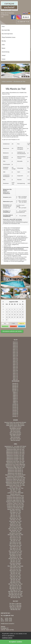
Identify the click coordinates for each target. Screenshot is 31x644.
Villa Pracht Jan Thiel (15, 569)
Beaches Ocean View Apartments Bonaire (15, 422)
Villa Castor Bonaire (15, 431)
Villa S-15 (15, 374)
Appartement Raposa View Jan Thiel (15, 479)
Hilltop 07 (15, 400)
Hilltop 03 (15, 395)
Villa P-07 (15, 361)
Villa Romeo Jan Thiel (15, 575)
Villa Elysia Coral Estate (15, 533)
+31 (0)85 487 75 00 (23, 22)
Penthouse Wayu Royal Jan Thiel (15, 505)
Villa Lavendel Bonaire (15, 433)
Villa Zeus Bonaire (15, 440)
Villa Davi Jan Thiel (15, 532)
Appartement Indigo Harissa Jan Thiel (15, 466)
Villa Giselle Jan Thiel (15, 539)
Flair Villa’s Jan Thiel (15, 490)
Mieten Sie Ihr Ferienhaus (7, 13)
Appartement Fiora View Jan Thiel (15, 463)
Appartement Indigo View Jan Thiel (15, 467)
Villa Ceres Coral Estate (15, 527)
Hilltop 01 (15, 392)
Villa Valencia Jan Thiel (15, 587)
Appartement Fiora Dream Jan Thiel (15, 461)
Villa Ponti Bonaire (15, 437)
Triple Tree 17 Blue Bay (15, 607)
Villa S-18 (15, 376)
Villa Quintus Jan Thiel (15, 571)
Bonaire (4, 48)
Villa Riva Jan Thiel (15, 574)
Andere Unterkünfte (7, 81)
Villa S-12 (15, 372)
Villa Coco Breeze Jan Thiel (15, 529)
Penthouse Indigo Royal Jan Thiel (15, 500)
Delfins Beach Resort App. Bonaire (15, 424)
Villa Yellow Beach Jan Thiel (15, 596)
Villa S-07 (15, 369)
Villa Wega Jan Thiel (15, 590)
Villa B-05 (15, 348)
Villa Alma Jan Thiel (15, 515)
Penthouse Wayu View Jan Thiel (15, 506)
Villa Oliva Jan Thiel (15, 565)
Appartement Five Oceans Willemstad (15, 464)
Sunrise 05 (15, 407)
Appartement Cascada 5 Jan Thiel (15, 457)
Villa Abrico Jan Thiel (15, 511)
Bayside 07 (15, 388)
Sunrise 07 (15, 410)
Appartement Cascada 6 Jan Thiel (15, 458)
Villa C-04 (15, 353)
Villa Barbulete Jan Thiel (15, 521)
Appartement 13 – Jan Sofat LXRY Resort (15, 446)
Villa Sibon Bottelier (15, 581)
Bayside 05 (15, 386)
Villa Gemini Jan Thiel (15, 538)
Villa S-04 (15, 366)
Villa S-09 (15, 370)
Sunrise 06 (15, 409)
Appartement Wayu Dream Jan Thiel (15, 485)
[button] (20, 77)
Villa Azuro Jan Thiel (15, 517)
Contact (4, 59)
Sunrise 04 (15, 406)
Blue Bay (4, 41)
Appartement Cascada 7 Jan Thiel (15, 460)
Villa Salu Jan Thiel (15, 580)
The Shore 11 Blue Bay (15, 604)
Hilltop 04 (15, 397)
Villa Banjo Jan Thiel (15, 520)
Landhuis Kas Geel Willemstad (15, 493)
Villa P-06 (15, 360)
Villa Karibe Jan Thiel (15, 547)
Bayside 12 (15, 391)
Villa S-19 (15, 378)
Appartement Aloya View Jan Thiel (15, 449)
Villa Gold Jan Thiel (15, 541)
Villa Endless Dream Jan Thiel (15, 535)
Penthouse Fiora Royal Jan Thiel (15, 499)
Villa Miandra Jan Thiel (19, 81)
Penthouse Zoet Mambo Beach (15, 508)
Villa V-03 (15, 379)
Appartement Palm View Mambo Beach (15, 475)
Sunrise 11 (15, 416)
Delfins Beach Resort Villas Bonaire (15, 425)
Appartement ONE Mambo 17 (15, 469)
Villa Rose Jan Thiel (15, 577)
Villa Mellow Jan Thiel (15, 556)
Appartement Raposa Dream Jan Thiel (15, 478)
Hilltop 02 (15, 394)
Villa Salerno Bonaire (15, 439)
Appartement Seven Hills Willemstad (15, 481)
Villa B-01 (15, 342)
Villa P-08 (15, 363)
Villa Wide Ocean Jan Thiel (15, 593)
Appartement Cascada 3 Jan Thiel (15, 455)
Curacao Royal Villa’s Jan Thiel (15, 488)
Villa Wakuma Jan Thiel (15, 589)
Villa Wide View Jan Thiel (15, 595)
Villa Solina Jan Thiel (15, 583)
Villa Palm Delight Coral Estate (15, 566)
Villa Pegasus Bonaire (15, 434)
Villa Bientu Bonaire (15, 430)
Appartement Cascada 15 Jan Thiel (15, 454)
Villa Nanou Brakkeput (15, 563)
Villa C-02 (15, 351)
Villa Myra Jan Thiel (15, 562)
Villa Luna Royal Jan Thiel (15, 551)
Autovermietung (6, 52)
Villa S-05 (15, 368)
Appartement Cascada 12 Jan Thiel (15, 452)
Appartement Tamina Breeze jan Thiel (15, 482)
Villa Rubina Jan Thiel (15, 578)
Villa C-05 (15, 354)
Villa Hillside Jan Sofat (15, 542)
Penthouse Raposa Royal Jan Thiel (15, 502)
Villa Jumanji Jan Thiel (15, 544)
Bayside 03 (15, 385)
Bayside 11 (15, 389)
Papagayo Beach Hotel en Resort (15, 496)
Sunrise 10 (15, 415)
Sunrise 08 (15, 412)
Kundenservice (5, 15)
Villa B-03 (15, 345)
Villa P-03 (15, 359)
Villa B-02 (15, 344)
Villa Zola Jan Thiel (15, 598)
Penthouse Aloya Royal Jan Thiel (15, 497)
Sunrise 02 (15, 404)
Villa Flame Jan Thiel (15, 536)
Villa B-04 (15, 347)
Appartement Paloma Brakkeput (15, 476)
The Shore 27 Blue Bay (15, 605)
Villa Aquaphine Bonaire (15, 427)
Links (2, 17)
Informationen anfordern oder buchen (12, 331)
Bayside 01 (15, 383)
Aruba (3, 45)
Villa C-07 (15, 357)
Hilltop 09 (15, 401)
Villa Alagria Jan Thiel (15, 512)
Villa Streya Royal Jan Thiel (15, 584)
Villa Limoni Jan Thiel (15, 550)
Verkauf (4, 55)
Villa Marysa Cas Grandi (15, 554)
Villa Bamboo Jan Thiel (15, 518)
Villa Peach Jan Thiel (15, 568)
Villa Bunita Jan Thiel (15, 526)
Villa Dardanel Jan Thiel (15, 530)
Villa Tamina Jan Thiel (15, 586)
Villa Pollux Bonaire (15, 436)
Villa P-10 (15, 364)
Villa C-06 (15, 355)
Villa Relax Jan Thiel (15, 572)
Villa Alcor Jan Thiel (15, 514)
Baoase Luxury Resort (15, 487)
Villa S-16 (15, 375)
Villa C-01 (15, 350)
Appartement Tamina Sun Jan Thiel (15, 484)
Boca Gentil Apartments (7, 34)
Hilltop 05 (15, 398)
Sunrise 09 (15, 413)
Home (3, 26)
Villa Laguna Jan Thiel (15, 548)
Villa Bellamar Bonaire (15, 428)
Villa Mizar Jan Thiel (15, 560)
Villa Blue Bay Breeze (15, 608)
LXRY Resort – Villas (15, 491)
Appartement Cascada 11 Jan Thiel (15, 451)
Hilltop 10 (15, 403)
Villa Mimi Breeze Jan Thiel (15, 559)
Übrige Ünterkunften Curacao (9, 37)
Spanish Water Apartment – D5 (15, 509)
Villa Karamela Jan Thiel (15, 545)
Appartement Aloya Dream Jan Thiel (15, 448)
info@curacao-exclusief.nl (7, 624)
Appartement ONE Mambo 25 (15, 470)
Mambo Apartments (15, 494)
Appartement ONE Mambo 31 (15, 473)
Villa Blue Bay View (15, 610)
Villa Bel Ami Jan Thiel (15, 524)
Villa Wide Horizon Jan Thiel (15, 591)
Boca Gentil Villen (6, 30)
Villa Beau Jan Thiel (15, 523)
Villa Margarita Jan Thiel (15, 553)
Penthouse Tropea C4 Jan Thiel (15, 503)
